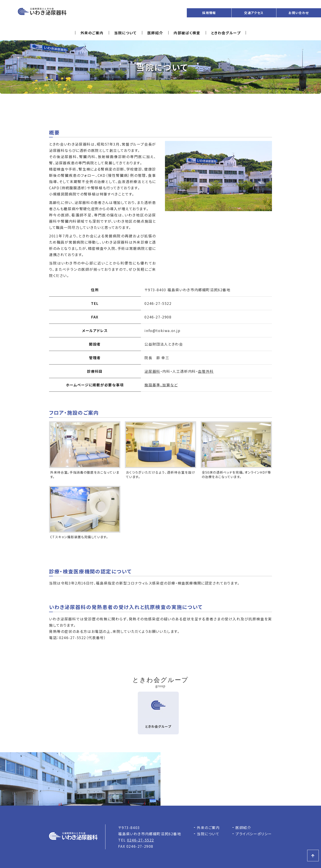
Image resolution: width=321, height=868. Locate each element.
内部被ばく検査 (187, 33)
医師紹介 (155, 33)
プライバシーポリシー (254, 834)
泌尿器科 (152, 371)
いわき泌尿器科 (42, 13)
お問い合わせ (299, 13)
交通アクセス (254, 13)
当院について (125, 33)
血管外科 (206, 371)
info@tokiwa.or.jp (162, 330)
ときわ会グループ (226, 33)
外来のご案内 (92, 33)
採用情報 (209, 13)
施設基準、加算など (161, 385)
